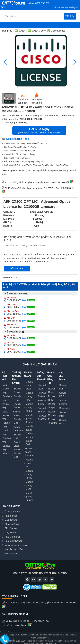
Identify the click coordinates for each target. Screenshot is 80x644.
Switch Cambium (18, 429)
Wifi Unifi (6, 429)
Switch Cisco (17, 390)
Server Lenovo (63, 402)
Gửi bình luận (17, 268)
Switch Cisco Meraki (17, 446)
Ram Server (11, 516)
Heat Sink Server (13, 541)
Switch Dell (17, 421)
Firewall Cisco (42, 387)
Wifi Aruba (6, 402)
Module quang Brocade (29, 452)
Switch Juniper (17, 413)
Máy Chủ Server (62, 376)
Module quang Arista (29, 474)
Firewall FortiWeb (42, 418)
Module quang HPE (29, 396)
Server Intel (63, 414)
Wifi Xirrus (6, 452)
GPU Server (11, 554)
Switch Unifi (17, 436)
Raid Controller (12, 537)
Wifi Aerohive (7, 436)
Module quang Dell (29, 441)
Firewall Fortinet (42, 395)
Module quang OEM (29, 485)
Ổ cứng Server (12, 512)
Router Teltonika (53, 421)
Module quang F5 (29, 463)
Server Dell (63, 387)
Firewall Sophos (42, 410)
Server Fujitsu (63, 422)
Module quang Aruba (29, 407)
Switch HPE (17, 398)
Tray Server (11, 533)
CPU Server (11, 528)
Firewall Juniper (42, 402)
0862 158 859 (42, 3)
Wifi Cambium (7, 395)
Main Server (11, 520)
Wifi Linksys (6, 444)
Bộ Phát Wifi (4, 376)
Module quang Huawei (29, 497)
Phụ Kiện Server (11, 506)
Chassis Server (12, 524)
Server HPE (63, 395)
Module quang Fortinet (29, 430)
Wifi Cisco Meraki (6, 412)
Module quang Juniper (29, 419)
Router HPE (52, 398)
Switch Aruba (17, 406)
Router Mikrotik (52, 413)
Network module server (16, 545)
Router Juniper (52, 406)
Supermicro (65, 408)
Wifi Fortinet (6, 421)
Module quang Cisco (29, 385)
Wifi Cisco (6, 387)
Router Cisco (52, 390)
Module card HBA (14, 549)
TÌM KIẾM (70, 16)
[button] (75, 62)
